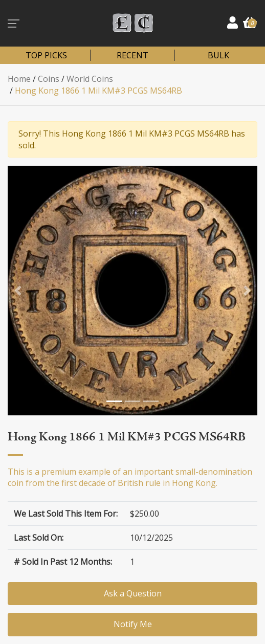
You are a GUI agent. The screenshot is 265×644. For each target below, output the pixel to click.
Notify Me (133, 624)
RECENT (132, 55)
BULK (218, 55)
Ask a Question (133, 593)
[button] (18, 291)
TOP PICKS (46, 55)
